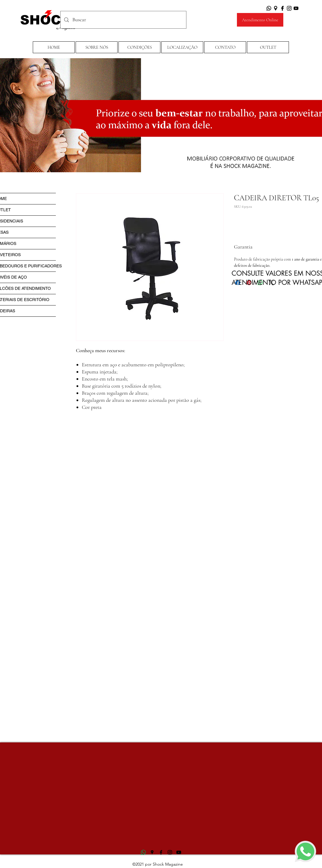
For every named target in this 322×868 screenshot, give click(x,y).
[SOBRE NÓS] (97, 47)
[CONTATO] (225, 47)
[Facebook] (282, 8)
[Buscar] (123, 20)
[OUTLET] (268, 47)
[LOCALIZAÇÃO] (182, 47)
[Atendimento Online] (260, 20)
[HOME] (54, 47)
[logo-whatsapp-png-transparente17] (143, 852)
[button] (139, 47)
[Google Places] (276, 8)
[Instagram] (289, 8)
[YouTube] (296, 8)
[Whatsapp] (269, 8)
